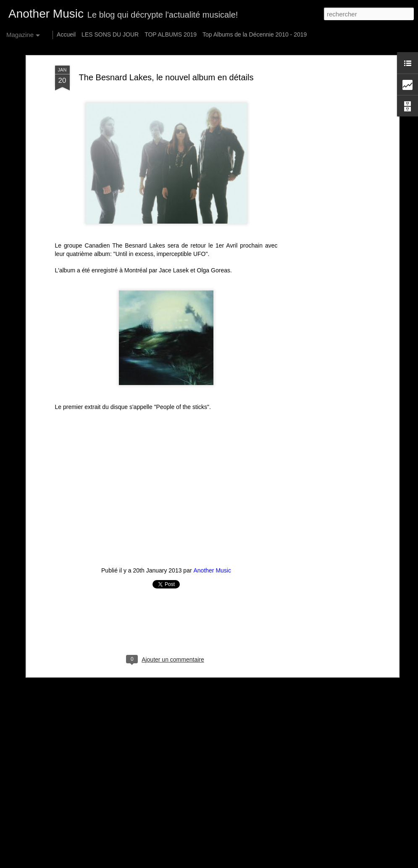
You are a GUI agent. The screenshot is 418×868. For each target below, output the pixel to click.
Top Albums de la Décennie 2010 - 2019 (255, 34)
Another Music (212, 570)
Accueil (66, 34)
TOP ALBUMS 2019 (171, 34)
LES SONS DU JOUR (110, 34)
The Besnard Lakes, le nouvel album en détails (166, 77)
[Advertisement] (324, 198)
